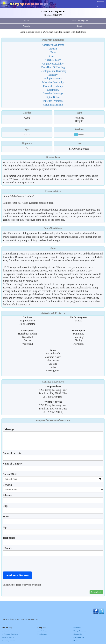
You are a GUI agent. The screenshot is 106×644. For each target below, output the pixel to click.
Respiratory (53, 90)
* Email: (7, 548)
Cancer (53, 56)
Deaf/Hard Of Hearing (53, 67)
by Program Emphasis (10, 634)
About (27, 21)
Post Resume (42, 634)
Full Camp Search (8, 641)
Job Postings (42, 631)
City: (5, 506)
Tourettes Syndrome (53, 101)
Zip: (5, 527)
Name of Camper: (13, 464)
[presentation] (27, 564)
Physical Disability (53, 86)
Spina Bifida (53, 97)
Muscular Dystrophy (53, 82)
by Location (6, 631)
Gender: (7, 485)
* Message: (9, 429)
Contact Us (78, 634)
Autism (53, 49)
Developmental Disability (53, 71)
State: (6, 517)
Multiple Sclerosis (53, 78)
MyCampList (79, 637)
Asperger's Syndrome (53, 45)
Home (76, 641)
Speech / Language (53, 93)
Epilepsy (53, 75)
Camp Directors (80, 631)
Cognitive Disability (53, 64)
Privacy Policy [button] (97, 592)
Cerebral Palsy (53, 60)
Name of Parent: (12, 453)
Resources (77, 628)
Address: (8, 495)
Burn (53, 52)
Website (27, 26)
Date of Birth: (10, 474)
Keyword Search (8, 637)
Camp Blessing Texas (53, 12)
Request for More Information (53, 420)
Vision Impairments (53, 105)
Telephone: (9, 538)
